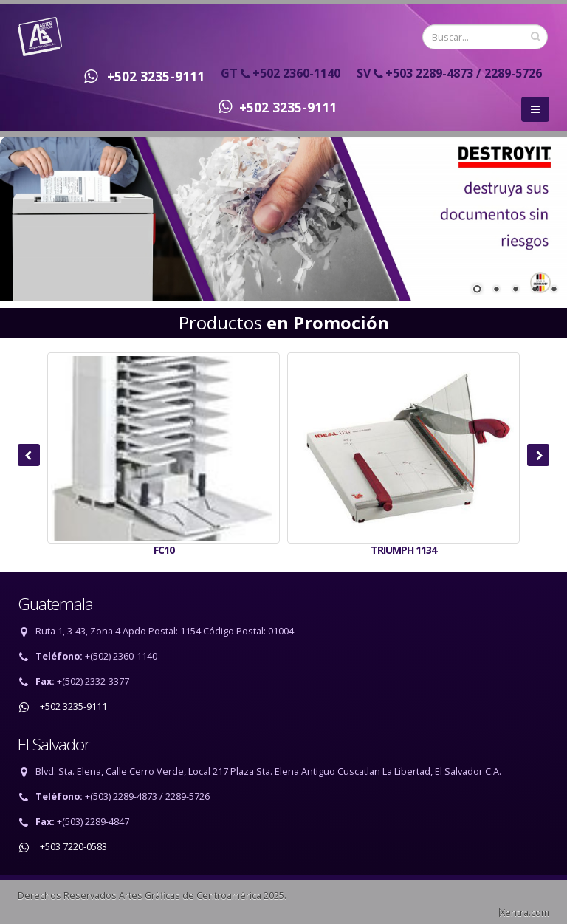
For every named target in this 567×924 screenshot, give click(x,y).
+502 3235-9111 (141, 76)
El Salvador (54, 744)
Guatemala (55, 604)
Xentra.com (525, 913)
